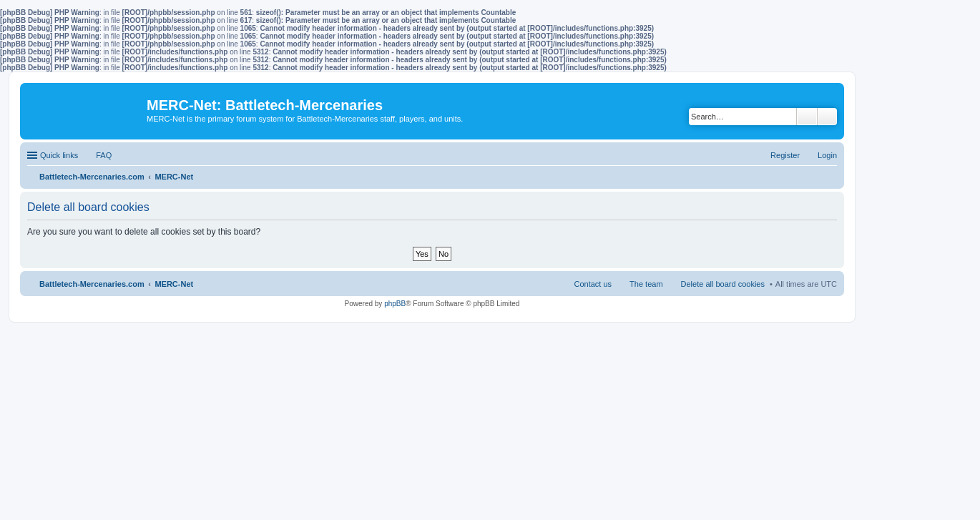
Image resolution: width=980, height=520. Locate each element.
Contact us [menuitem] (593, 284)
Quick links (59, 155)
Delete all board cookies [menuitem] (723, 284)
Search (807, 117)
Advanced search (827, 117)
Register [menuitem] (785, 155)
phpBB (395, 304)
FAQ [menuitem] (104, 155)
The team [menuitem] (646, 284)
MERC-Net (174, 284)
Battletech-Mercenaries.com (92, 284)
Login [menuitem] (827, 155)
